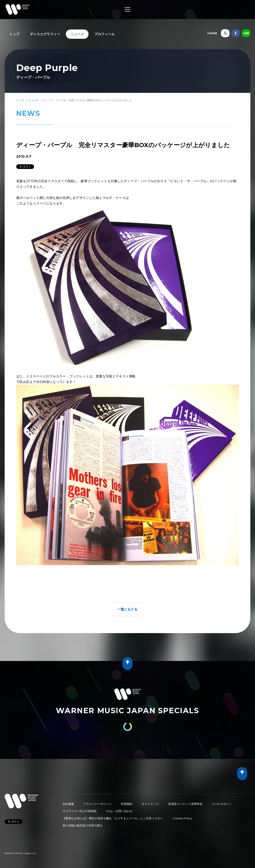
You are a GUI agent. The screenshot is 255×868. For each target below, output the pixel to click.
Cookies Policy (182, 818)
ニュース (77, 34)
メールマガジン (222, 804)
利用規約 (127, 804)
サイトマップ (150, 804)
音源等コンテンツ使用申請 (185, 804)
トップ (14, 34)
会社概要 (68, 804)
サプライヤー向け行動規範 (80, 811)
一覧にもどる (127, 609)
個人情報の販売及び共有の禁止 (83, 825)
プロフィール (104, 34)
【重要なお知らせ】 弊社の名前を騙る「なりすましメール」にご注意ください (113, 818)
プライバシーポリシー (97, 804)
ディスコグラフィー (45, 34)
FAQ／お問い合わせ (119, 811)
